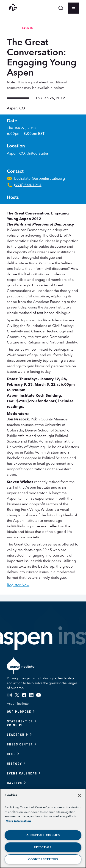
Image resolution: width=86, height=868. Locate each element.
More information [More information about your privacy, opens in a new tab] (18, 821)
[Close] (79, 795)
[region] (43, 828)
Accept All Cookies (43, 835)
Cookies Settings (43, 859)
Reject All (43, 847)
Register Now (18, 585)
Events (28, 28)
